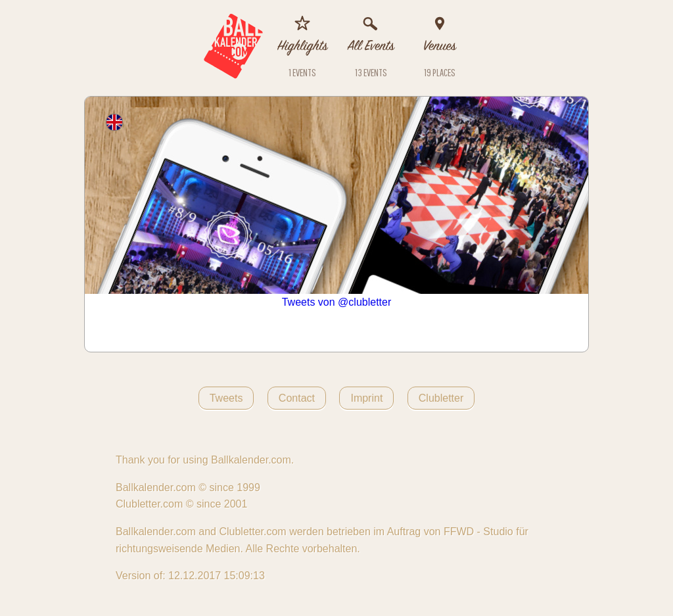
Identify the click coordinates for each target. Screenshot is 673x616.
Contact (297, 398)
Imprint (366, 398)
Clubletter (441, 398)
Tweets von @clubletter (337, 302)
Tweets (226, 398)
